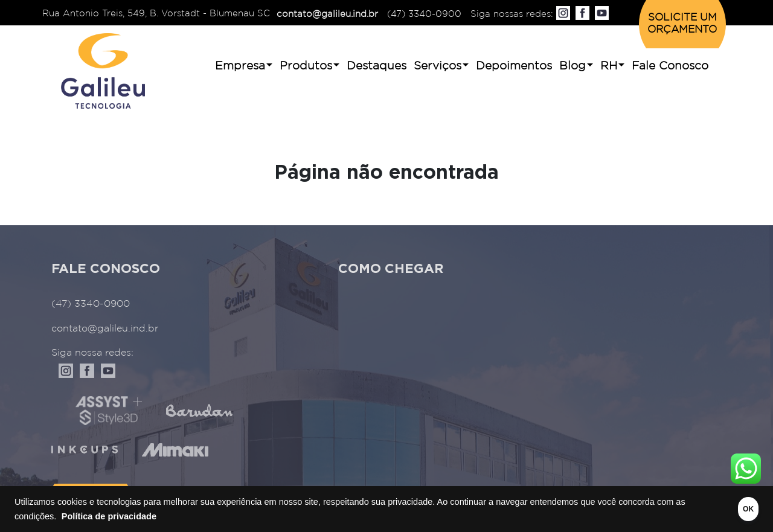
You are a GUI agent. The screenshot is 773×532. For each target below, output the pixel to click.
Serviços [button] (438, 66)
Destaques (377, 66)
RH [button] (609, 66)
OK (732, 509)
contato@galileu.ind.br (327, 14)
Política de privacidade (120, 516)
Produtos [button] (306, 66)
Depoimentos (514, 66)
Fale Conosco (670, 66)
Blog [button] (573, 66)
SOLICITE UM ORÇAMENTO (682, 24)
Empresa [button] (240, 66)
